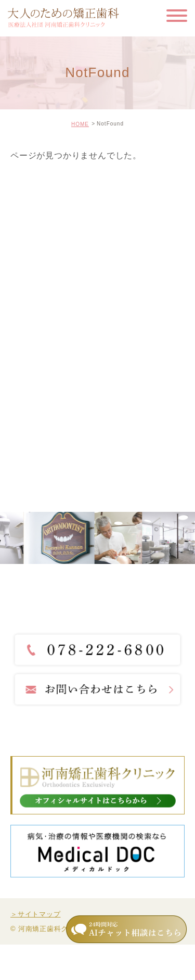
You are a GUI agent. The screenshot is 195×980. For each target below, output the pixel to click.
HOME (80, 124)
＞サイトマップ (35, 914)
